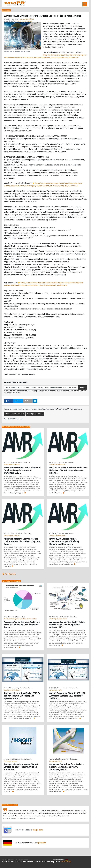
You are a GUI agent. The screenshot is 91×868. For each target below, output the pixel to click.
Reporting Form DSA (54, 862)
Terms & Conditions (27, 862)
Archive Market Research (25, 21)
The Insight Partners (10, 761)
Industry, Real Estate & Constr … (22, 759)
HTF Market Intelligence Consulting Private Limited (20, 619)
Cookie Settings (66, 862)
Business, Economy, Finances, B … (68, 617)
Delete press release (15, 414)
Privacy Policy (16, 862)
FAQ (3, 862)
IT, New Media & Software (65, 462)
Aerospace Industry (56, 690)
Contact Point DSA (40, 862)
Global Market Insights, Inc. (13, 690)
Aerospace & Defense (27, 19)
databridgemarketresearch (58, 619)
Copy (83, 387)
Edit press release (35, 414)
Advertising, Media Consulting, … (22, 462)
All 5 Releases (9, 574)
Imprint (8, 862)
